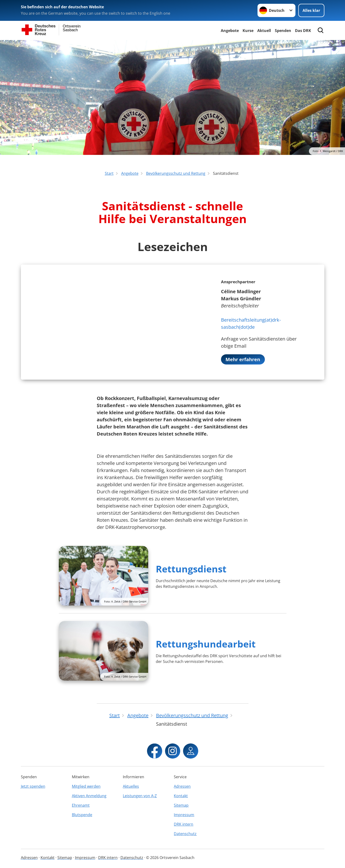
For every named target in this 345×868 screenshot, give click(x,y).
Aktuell (264, 31)
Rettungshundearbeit (206, 644)
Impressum (184, 815)
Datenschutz (185, 834)
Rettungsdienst (191, 569)
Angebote (230, 31)
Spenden (283, 31)
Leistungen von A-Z (140, 796)
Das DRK (303, 31)
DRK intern (184, 824)
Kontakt (181, 796)
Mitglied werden (86, 786)
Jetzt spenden (33, 786)
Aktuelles (131, 786)
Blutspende (82, 815)
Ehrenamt (81, 805)
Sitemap (181, 805)
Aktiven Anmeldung (89, 796)
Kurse (248, 31)
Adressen (182, 786)
